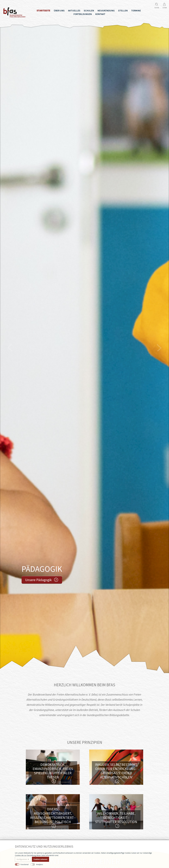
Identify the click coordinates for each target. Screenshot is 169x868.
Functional (25, 864)
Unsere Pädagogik (38, 580)
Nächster (159, 348)
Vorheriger (10, 348)
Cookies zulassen (40, 859)
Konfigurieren (22, 859)
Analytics (40, 864)
